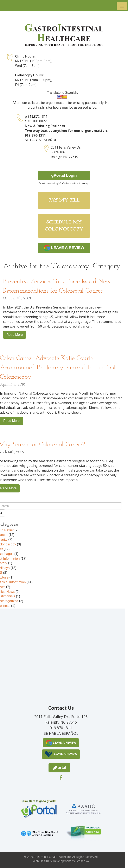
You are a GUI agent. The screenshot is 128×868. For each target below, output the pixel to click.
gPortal (59, 768)
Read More (15, 335)
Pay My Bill (64, 200)
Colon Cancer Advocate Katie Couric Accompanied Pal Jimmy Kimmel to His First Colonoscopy (58, 368)
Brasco (82, 861)
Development (62, 861)
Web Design (41, 861)
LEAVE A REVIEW (64, 248)
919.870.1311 (38, 116)
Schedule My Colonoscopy (64, 226)
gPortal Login (64, 175)
